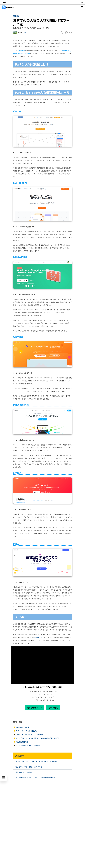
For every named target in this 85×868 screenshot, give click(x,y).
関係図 (16, 16)
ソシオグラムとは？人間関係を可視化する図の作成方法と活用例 (37, 738)
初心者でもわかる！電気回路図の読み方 (29, 767)
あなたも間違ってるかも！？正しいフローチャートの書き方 (35, 777)
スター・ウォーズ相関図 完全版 (26, 731)
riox (25, 33)
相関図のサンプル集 (22, 727)
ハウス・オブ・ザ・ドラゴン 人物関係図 (29, 734)
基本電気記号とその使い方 (24, 772)
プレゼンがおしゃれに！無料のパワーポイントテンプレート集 (36, 761)
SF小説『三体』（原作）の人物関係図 (28, 745)
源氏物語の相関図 (22, 742)
